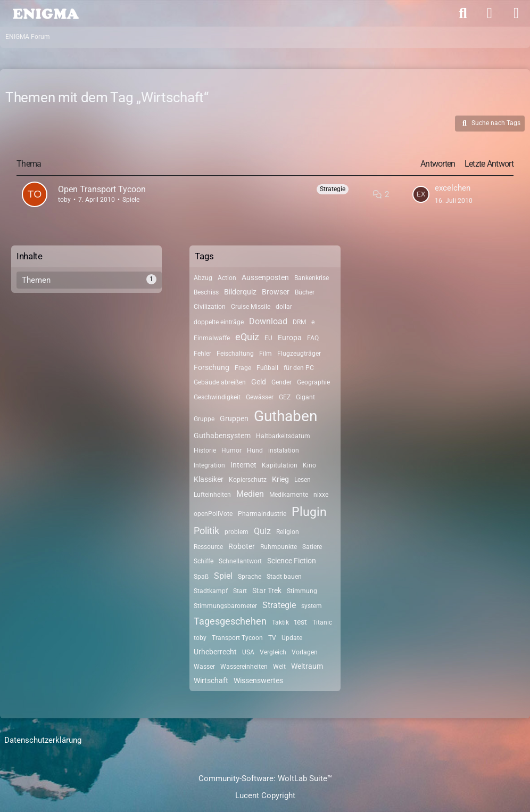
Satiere (312, 547)
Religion (288, 532)
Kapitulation (280, 465)
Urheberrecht (215, 652)
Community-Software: (265, 778)
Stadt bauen (284, 577)
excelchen (453, 188)
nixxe (321, 495)
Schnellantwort (240, 561)
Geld (259, 382)
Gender (281, 382)
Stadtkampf (211, 591)
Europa (290, 338)
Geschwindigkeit (217, 397)
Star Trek (267, 590)
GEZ (285, 397)
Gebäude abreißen (220, 382)
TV (272, 638)
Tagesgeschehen (230, 621)
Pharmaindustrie (262, 514)
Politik (206, 531)
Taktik (280, 622)
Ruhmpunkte (279, 547)
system (312, 606)
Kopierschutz (248, 480)
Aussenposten (265, 277)
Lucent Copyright (265, 795)
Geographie (313, 382)
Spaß (201, 577)
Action (227, 278)
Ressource (208, 547)
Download (268, 321)
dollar (284, 307)
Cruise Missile (251, 307)
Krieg (280, 479)
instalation (284, 450)
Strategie (279, 605)
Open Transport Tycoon (102, 189)
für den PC (299, 368)
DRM (299, 322)
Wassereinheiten (244, 667)
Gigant (305, 397)
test (301, 622)
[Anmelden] (490, 13)
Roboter (242, 546)
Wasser (204, 667)
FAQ (313, 338)
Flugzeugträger (299, 354)
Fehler (202, 354)
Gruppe (204, 419)
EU (268, 338)
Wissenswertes (258, 680)
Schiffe (204, 561)
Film (266, 354)
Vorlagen (305, 652)
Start (240, 591)
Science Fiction (292, 561)
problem (237, 532)
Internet (243, 465)
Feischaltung (235, 354)
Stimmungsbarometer (225, 606)
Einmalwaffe (212, 338)
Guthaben (285, 416)
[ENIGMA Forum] (45, 13)
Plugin (309, 512)
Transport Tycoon (237, 638)
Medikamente (289, 495)
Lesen (303, 480)
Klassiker (209, 479)
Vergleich (273, 652)
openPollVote (213, 514)
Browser (276, 292)
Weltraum (307, 666)
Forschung (212, 367)
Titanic (322, 622)
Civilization (210, 307)
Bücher (305, 292)
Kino (309, 465)
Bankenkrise (312, 278)
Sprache (250, 577)
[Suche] (463, 13)
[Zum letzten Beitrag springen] (421, 194)
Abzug (203, 278)
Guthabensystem (222, 436)
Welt (279, 667)
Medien (250, 494)
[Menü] (516, 13)
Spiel (223, 576)
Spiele (131, 200)
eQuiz (247, 337)
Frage (243, 368)
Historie (205, 450)
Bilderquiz (240, 292)
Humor (231, 450)
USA (248, 652)
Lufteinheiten (212, 495)
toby (64, 200)
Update (292, 638)
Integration (209, 465)
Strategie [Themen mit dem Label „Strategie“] (333, 189)
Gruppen (234, 419)
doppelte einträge (219, 322)
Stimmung (302, 591)
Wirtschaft (211, 680)
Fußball (267, 368)
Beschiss (206, 292)
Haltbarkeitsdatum (283, 436)
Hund (255, 450)
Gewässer (260, 397)
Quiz (262, 531)
